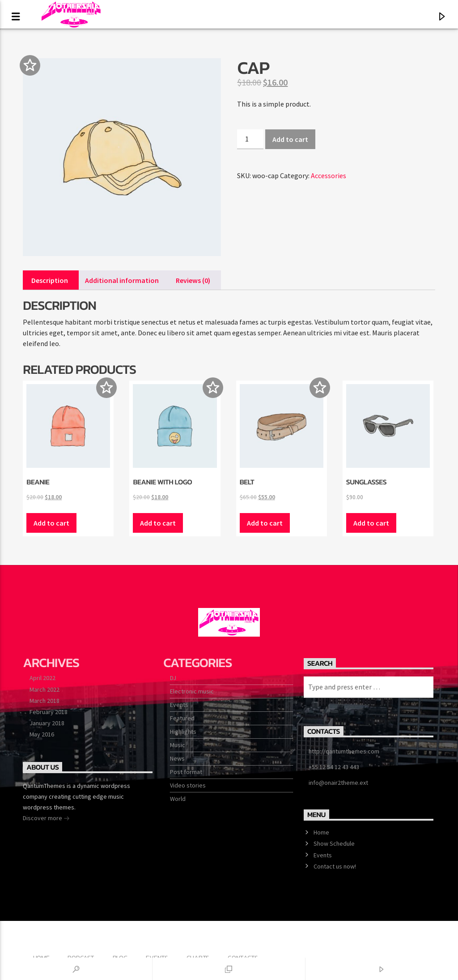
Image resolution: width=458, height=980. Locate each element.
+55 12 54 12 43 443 (334, 767)
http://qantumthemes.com (344, 751)
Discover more (46, 819)
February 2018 (49, 712)
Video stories (188, 785)
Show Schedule (334, 843)
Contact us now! (335, 866)
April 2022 (42, 678)
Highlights (183, 732)
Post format (186, 772)
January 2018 (47, 723)
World (178, 799)
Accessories (329, 175)
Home (321, 832)
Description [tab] (50, 280)
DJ (173, 678)
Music (178, 745)
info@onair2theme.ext (338, 783)
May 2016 (42, 734)
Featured (182, 718)
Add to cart (290, 139)
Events (179, 705)
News (177, 758)
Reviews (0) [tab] (193, 280)
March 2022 (45, 689)
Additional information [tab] (122, 280)
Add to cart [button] (51, 523)
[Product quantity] (250, 139)
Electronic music (192, 691)
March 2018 (45, 701)
